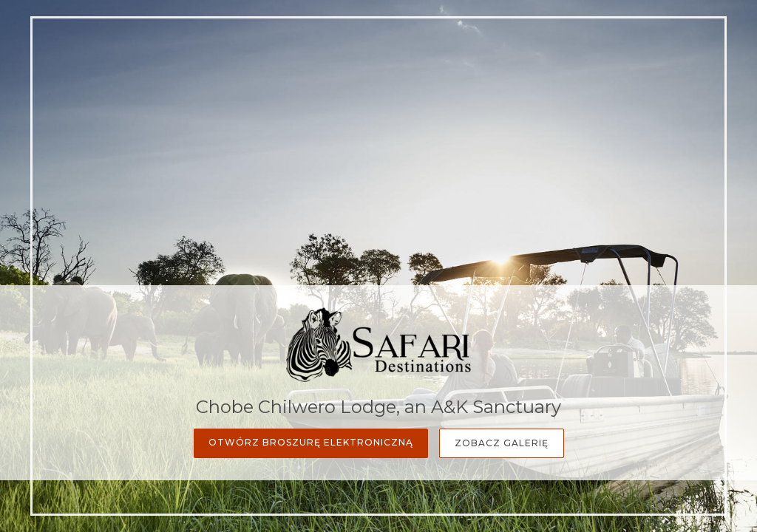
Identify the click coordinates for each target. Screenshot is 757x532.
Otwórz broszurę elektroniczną (311, 442)
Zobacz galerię (502, 443)
